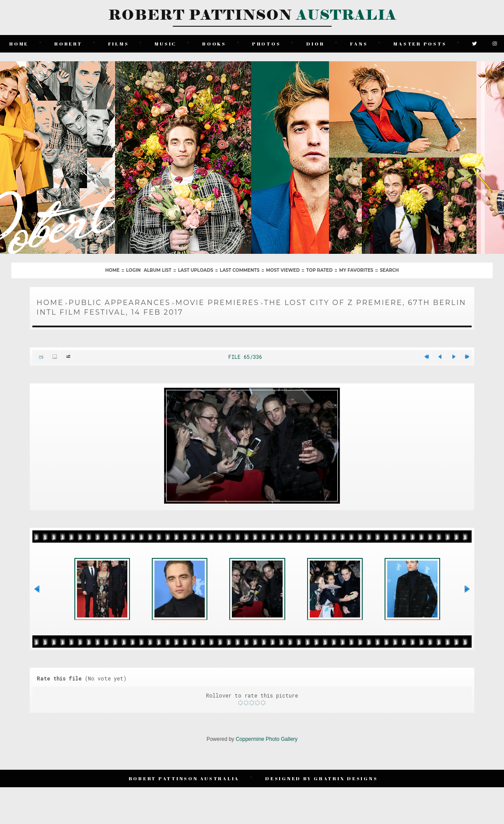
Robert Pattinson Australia (184, 778)
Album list (157, 270)
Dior (315, 44)
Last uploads (196, 270)
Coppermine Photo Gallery (267, 739)
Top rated (319, 270)
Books (214, 44)
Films (119, 44)
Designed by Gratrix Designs (321, 778)
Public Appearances (120, 303)
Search (389, 270)
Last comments (240, 270)
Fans (359, 44)
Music (165, 44)
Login (133, 270)
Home (19, 44)
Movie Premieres (217, 303)
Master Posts (420, 44)
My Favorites (356, 270)
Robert (68, 44)
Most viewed (283, 270)
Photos (266, 44)
